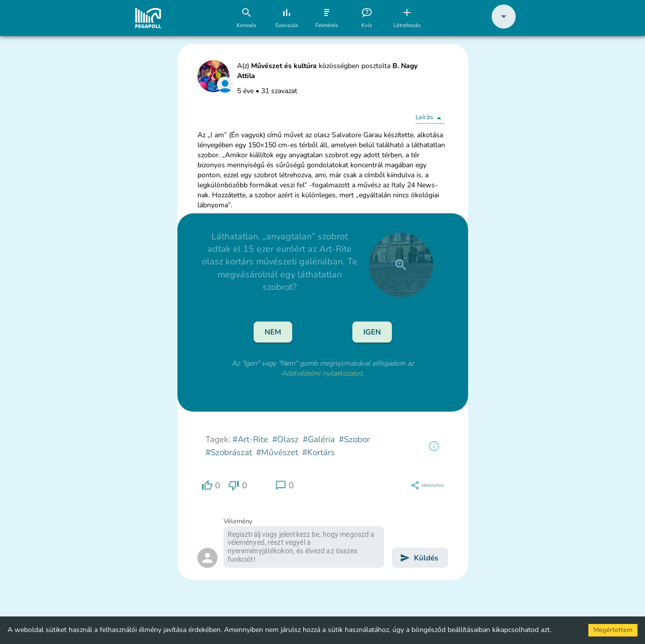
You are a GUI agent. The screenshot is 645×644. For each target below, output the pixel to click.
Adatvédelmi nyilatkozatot (322, 373)
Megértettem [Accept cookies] (613, 630)
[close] (401, 265)
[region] (434, 446)
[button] (504, 26)
